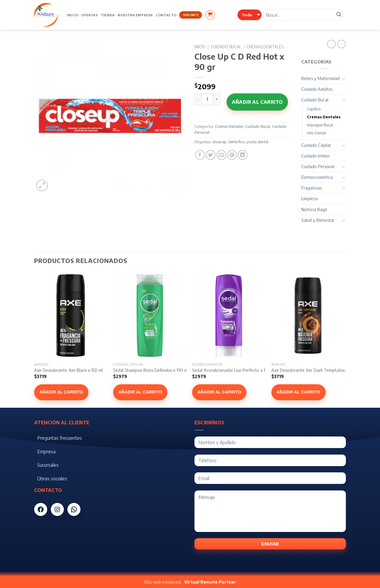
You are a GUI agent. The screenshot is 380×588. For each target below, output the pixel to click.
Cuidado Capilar (316, 145)
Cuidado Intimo (315, 156)
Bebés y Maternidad (320, 78)
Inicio (73, 15)
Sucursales (48, 465)
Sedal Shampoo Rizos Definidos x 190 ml (151, 370)
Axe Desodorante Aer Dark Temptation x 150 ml (317, 370)
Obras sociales (52, 479)
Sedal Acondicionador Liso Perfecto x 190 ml (234, 370)
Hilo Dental (316, 133)
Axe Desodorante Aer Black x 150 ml (68, 370)
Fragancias (312, 188)
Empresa (46, 452)
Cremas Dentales (265, 47)
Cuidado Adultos (317, 89)
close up (219, 142)
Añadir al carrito (257, 102)
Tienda (108, 15)
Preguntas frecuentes (60, 438)
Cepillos (314, 109)
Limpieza (309, 198)
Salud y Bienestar (318, 220)
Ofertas (90, 15)
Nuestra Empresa (135, 15)
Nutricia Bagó (314, 209)
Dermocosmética (317, 177)
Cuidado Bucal (226, 47)
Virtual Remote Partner (210, 582)
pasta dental (258, 142)
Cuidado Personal (318, 166)
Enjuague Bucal (320, 125)
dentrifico (237, 142)
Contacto (166, 15)
